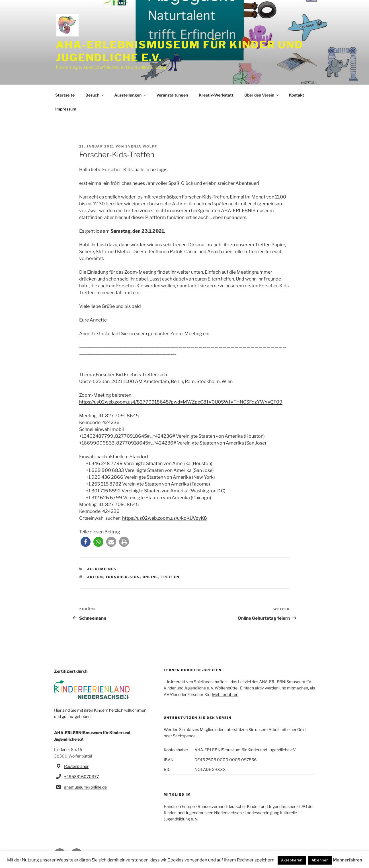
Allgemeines (102, 569)
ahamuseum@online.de (85, 787)
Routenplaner (76, 766)
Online (150, 577)
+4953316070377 (81, 776)
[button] (86, 542)
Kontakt (297, 95)
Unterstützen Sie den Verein (198, 718)
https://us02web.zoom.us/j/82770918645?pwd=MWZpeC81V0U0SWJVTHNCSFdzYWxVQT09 (181, 402)
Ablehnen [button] (320, 860)
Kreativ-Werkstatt (216, 95)
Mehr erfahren (225, 694)
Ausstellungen (131, 95)
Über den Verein (262, 95)
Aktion (95, 577)
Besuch (95, 95)
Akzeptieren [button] (292, 860)
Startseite (65, 95)
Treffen (170, 577)
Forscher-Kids (123, 577)
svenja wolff (141, 146)
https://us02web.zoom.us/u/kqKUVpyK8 (165, 518)
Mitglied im (177, 795)
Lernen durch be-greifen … (195, 670)
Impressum (66, 109)
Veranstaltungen (172, 95)
